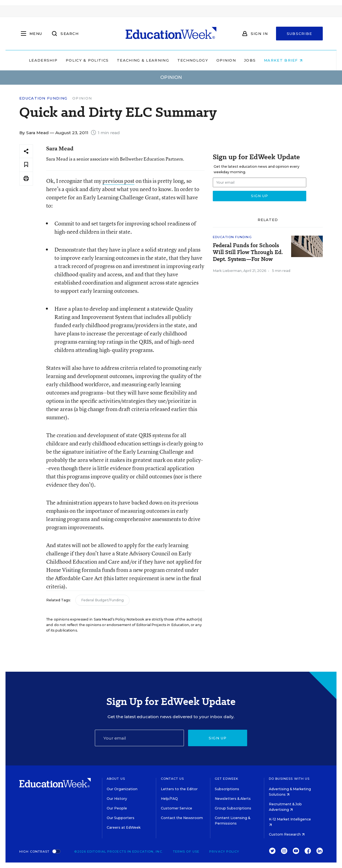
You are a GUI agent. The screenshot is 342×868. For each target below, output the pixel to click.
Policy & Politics (92, 60)
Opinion (231, 60)
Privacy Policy (224, 852)
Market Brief (289, 60)
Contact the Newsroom (182, 818)
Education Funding (43, 98)
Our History (117, 799)
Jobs (255, 60)
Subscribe (300, 34)
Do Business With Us (289, 779)
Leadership (48, 60)
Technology (198, 60)
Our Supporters (121, 818)
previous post (118, 181)
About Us (116, 779)
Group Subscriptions (233, 808)
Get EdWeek (227, 779)
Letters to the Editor (179, 789)
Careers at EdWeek (124, 827)
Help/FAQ (169, 799)
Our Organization (122, 789)
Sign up (218, 738)
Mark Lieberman (227, 271)
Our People (117, 808)
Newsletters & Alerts (233, 799)
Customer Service (176, 808)
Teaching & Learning (148, 60)
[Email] (140, 738)
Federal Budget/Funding (102, 600)
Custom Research (287, 834)
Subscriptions (227, 789)
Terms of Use (186, 852)
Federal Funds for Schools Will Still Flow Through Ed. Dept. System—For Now (248, 252)
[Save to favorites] (26, 165)
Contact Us (173, 779)
